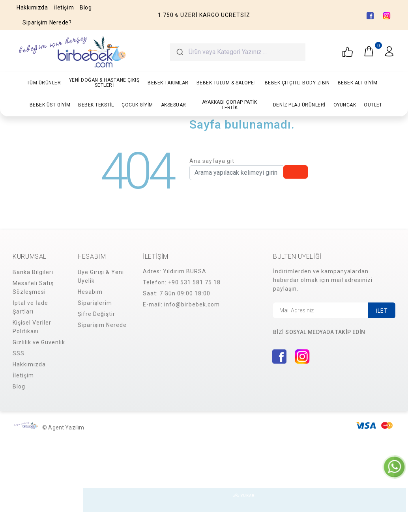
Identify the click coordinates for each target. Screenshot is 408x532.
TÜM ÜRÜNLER (44, 83)
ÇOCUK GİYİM (137, 105)
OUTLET (373, 105)
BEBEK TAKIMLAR (168, 83)
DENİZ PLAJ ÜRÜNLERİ (299, 105)
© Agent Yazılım (63, 427)
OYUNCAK (345, 105)
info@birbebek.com (192, 304)
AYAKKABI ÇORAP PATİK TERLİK (230, 105)
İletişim (64, 7)
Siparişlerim (95, 303)
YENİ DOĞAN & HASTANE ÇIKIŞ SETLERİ (104, 83)
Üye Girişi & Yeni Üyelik (101, 276)
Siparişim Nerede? (47, 22)
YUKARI (394, 500)
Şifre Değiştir (96, 314)
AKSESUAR (174, 105)
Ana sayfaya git (212, 161)
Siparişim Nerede (102, 325)
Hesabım (90, 292)
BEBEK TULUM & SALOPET (227, 83)
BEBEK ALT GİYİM (357, 83)
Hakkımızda (32, 7)
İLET (382, 311)
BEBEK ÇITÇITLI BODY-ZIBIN (297, 83)
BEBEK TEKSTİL (96, 105)
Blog (86, 7)
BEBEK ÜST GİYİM (50, 105)
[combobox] (238, 52)
